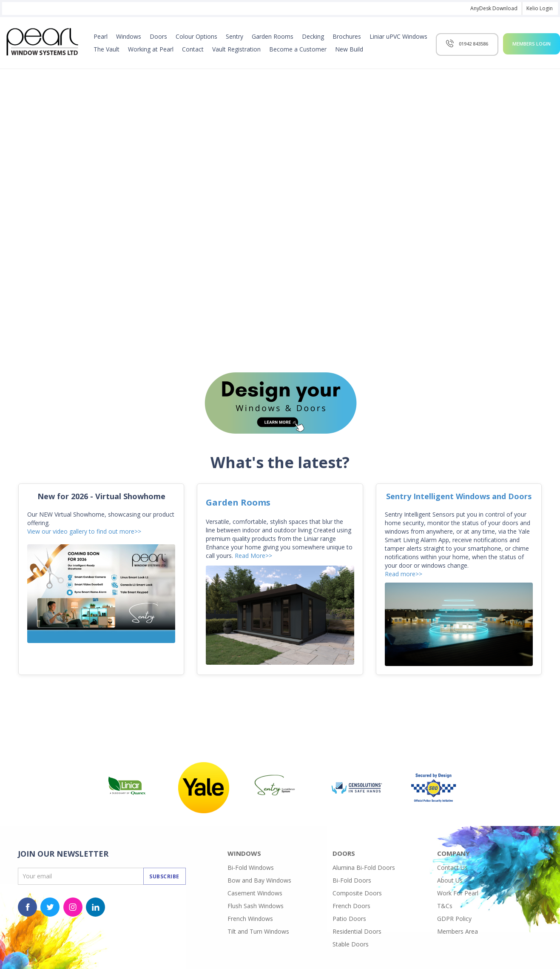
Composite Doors (357, 893)
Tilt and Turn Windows (258, 931)
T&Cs (445, 906)
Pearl (101, 36)
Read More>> (253, 556)
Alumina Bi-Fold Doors (364, 868)
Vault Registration (236, 49)
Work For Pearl (458, 893)
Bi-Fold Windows (251, 868)
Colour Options (196, 36)
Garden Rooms (273, 36)
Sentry (235, 36)
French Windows (250, 919)
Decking (313, 36)
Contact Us (452, 868)
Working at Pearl (151, 49)
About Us (450, 880)
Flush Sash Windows (256, 906)
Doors (158, 36)
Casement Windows (255, 893)
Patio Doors (349, 919)
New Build (349, 49)
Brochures (347, 36)
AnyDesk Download (494, 8)
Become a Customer (298, 49)
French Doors (351, 906)
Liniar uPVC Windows (398, 36)
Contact (193, 49)
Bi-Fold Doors (352, 880)
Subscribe (164, 876)
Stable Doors (351, 944)
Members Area (458, 931)
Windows (129, 36)
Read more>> (404, 574)
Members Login (532, 44)
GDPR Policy (454, 919)
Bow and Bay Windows (259, 880)
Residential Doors (357, 931)
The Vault (107, 49)
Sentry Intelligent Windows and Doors (459, 496)
